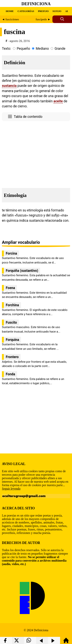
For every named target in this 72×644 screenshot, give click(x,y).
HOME (10, 11)
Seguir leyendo (11, 489)
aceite (58, 101)
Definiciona (36, 4)
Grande (60, 49)
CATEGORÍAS (26, 11)
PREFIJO (43, 11)
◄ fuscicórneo (10, 19)
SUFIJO (57, 11)
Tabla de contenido (28, 117)
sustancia (9, 86)
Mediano (42, 49)
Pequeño (23, 49)
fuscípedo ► (43, 19)
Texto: (7, 49)
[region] (36, 153)
